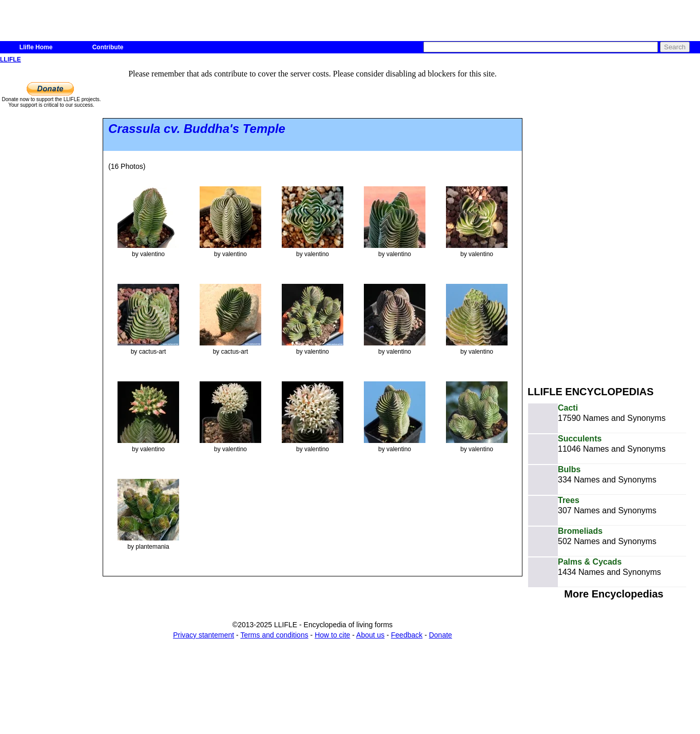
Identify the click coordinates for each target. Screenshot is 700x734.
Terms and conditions (274, 635)
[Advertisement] (592, 220)
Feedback (407, 635)
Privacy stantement (203, 635)
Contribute (108, 47)
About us (370, 635)
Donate (441, 635)
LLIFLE (11, 60)
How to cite (332, 635)
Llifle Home (36, 47)
